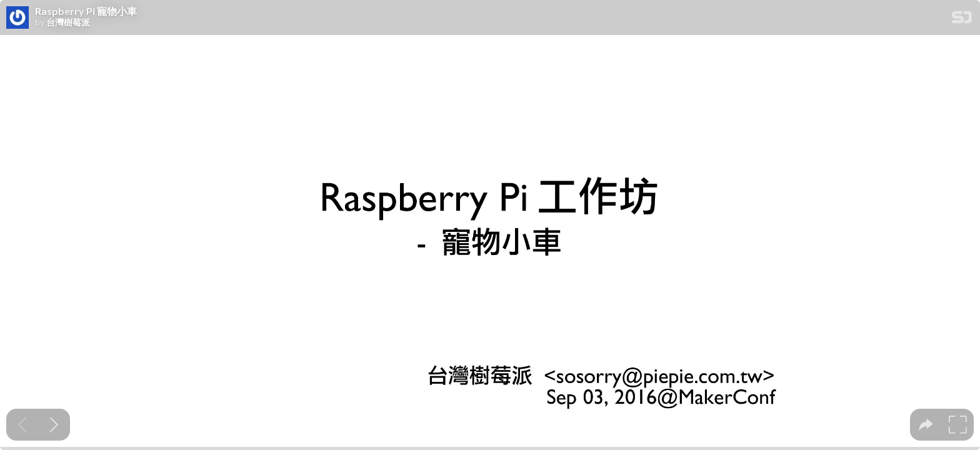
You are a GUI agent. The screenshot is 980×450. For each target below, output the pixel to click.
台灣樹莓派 (68, 22)
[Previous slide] (22, 425)
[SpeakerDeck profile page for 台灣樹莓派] (17, 18)
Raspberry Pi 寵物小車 (86, 11)
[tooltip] (926, 425)
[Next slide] (54, 425)
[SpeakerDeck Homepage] (962, 20)
